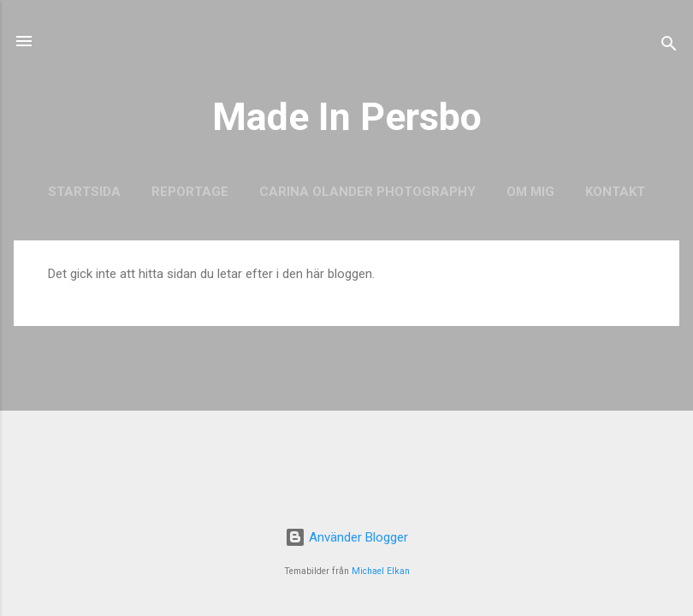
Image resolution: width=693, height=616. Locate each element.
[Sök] (669, 47)
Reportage (190, 192)
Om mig (530, 192)
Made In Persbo (347, 117)
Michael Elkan (381, 571)
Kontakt (615, 192)
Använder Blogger (346, 537)
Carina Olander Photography (367, 192)
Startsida (84, 192)
